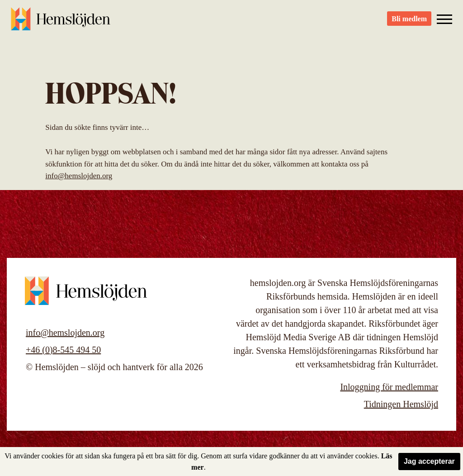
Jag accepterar (429, 461)
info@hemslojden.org (79, 176)
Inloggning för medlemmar (389, 387)
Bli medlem (409, 23)
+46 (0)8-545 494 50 (63, 350)
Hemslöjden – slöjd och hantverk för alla (61, 23)
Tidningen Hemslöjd (401, 404)
